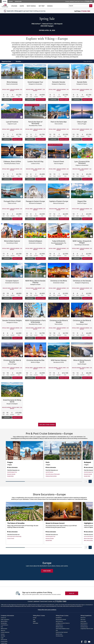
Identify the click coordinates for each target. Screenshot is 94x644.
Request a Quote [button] (17, 100)
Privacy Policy (4, 641)
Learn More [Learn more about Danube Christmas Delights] (7, 338)
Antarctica (83, 618)
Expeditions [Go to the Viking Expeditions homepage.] (18, 1)
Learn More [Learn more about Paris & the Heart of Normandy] (30, 139)
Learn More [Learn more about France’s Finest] (53, 179)
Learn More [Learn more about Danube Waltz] (77, 100)
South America (59, 625)
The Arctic (83, 619)
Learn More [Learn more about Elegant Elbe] (77, 219)
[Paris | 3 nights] (63, 450)
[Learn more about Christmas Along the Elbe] (35, 350)
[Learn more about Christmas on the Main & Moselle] (12, 350)
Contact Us (3, 618)
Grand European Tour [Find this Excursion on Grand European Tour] (50, 536)
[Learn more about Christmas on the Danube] (82, 270)
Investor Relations (5, 632)
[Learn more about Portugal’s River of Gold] (12, 191)
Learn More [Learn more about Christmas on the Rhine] (53, 298)
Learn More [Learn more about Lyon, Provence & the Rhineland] (77, 179)
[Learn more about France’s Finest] (59, 151)
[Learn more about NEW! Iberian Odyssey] (59, 350)
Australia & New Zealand (62, 632)
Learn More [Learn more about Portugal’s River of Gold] (7, 219)
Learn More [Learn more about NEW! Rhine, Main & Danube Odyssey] (30, 298)
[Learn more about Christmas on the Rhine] (59, 270)
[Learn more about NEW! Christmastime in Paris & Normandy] (35, 310)
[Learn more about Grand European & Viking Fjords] (12, 390)
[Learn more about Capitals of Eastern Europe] (59, 191)
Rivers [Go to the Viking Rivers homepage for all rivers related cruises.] (5, 1)
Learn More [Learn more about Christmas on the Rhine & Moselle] (53, 338)
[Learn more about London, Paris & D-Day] (35, 151)
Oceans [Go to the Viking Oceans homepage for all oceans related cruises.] (11, 1)
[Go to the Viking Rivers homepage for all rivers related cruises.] (5, 6)
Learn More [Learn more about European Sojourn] (7, 298)
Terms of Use (4, 640)
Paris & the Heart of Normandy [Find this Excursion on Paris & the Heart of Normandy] (14, 536)
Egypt (34, 621)
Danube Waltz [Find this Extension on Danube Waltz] (10, 476)
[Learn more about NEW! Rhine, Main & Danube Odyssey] (35, 270)
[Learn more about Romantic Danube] (59, 72)
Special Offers (4, 621)
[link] (14, 6)
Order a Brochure (5, 619)
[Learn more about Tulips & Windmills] (59, 231)
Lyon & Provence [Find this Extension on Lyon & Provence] (49, 472)
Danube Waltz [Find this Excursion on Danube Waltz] (49, 540)
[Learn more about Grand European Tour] (35, 72)
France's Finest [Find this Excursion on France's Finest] (11, 538)
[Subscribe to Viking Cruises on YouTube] (89, 642)
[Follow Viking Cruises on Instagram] (85, 642)
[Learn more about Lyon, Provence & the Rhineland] (82, 151)
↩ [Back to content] (82, 606)
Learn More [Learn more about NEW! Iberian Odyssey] (53, 378)
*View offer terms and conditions (47, 610)
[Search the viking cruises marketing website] (79, 6)
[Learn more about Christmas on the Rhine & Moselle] (59, 310)
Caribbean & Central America (63, 623)
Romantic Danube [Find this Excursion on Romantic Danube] (50, 538)
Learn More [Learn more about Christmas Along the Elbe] (30, 378)
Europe (35, 618)
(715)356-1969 (85, 11)
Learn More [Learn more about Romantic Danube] (53, 100)
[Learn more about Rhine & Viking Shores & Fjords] (82, 350)
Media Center (4, 629)
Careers (3, 634)
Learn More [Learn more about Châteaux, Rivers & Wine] (7, 179)
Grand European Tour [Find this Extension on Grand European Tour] (12, 472)
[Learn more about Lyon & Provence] (12, 111)
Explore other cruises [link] (47, 425)
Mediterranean (59, 627)
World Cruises (59, 634)
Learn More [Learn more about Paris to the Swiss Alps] (53, 139)
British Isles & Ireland (61, 619)
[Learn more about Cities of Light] (82, 111)
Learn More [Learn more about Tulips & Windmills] (53, 259)
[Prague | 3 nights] (24, 450)
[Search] (91, 6)
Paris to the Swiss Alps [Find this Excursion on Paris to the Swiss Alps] (89, 536)
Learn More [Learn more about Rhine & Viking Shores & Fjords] (77, 378)
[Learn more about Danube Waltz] (82, 72)
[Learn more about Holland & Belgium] (35, 231)
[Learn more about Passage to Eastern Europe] (35, 191)
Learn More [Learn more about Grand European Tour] (30, 100)
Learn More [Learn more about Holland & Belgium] (30, 259)
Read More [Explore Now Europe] (47, 571)
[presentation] (86, 481)
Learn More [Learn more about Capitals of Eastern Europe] (53, 219)
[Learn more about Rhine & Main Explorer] (12, 231)
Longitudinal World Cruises (87, 629)
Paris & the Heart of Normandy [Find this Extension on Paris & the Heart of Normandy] (53, 474)
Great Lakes (83, 621)
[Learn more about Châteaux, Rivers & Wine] (12, 151)
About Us (3, 630)
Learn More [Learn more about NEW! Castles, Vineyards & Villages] (77, 259)
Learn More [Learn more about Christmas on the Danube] (77, 298)
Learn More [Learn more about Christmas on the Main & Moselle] (7, 378)
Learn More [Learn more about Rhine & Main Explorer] (7, 259)
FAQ (2, 627)
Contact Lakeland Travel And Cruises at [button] (79, 1)
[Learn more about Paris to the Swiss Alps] (59, 111)
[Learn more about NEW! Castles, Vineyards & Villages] (82, 231)
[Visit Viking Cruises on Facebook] (82, 642)
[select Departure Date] (7, 61)
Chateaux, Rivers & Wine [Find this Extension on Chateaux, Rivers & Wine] (51, 476)
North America (59, 621)
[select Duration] (20, 61)
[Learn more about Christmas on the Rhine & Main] (82, 310)
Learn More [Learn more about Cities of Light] (77, 139)
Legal (2, 638)
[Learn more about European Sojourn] (12, 270)
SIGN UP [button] (72, 593)
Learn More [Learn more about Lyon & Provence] (7, 139)
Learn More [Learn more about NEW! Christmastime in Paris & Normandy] (30, 338)
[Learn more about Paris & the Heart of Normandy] (35, 111)
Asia (34, 619)
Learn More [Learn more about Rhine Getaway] (7, 100)
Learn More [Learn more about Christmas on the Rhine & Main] (77, 338)
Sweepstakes (4, 623)
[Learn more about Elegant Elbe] (82, 191)
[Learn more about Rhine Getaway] (12, 72)
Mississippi (36, 623)
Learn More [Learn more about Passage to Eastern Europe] (30, 219)
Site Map (3, 636)
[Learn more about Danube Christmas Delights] (12, 310)
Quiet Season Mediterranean (63, 629)
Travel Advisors (4, 625)
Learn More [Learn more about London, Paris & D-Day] (30, 179)
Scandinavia (59, 618)
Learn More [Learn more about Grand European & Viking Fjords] (7, 417)
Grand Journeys (59, 636)
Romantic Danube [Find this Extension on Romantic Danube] (11, 474)
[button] (21, 77)
